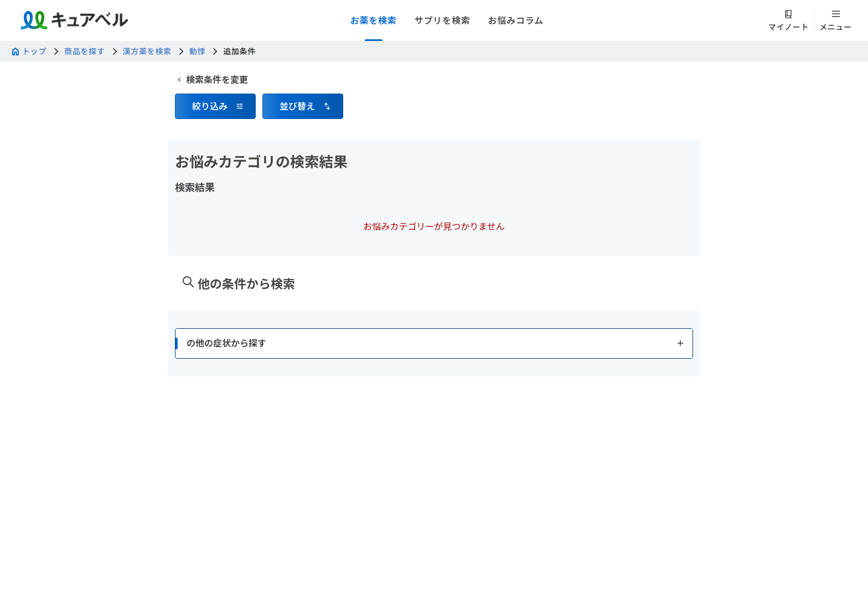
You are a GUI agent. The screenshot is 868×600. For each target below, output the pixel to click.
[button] (215, 106)
